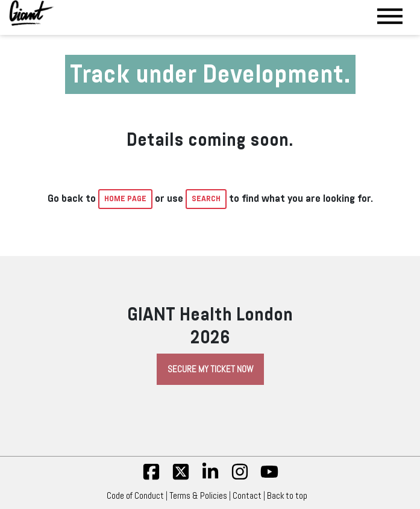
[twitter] (181, 478)
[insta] (240, 478)
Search (206, 199)
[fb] (151, 478)
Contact (247, 496)
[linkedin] (210, 478)
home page (125, 199)
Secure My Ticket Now (210, 369)
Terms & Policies (198, 496)
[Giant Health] (32, 13)
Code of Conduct (135, 496)
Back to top (290, 496)
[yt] (269, 478)
